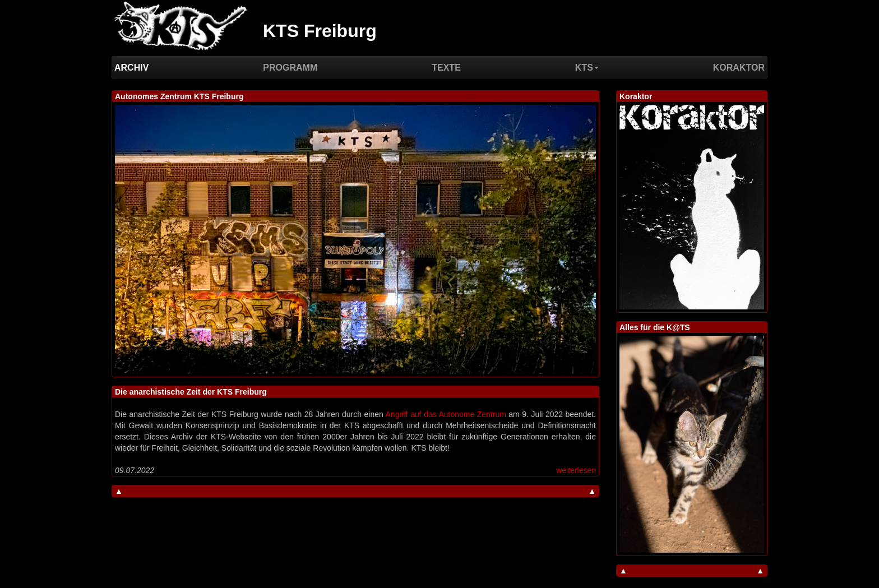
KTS (587, 68)
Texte (446, 68)
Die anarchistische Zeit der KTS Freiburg (191, 392)
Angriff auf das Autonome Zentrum (446, 414)
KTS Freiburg (320, 31)
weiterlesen (576, 470)
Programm (290, 68)
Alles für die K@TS (655, 327)
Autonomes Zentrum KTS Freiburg (179, 96)
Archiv (131, 68)
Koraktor (739, 68)
